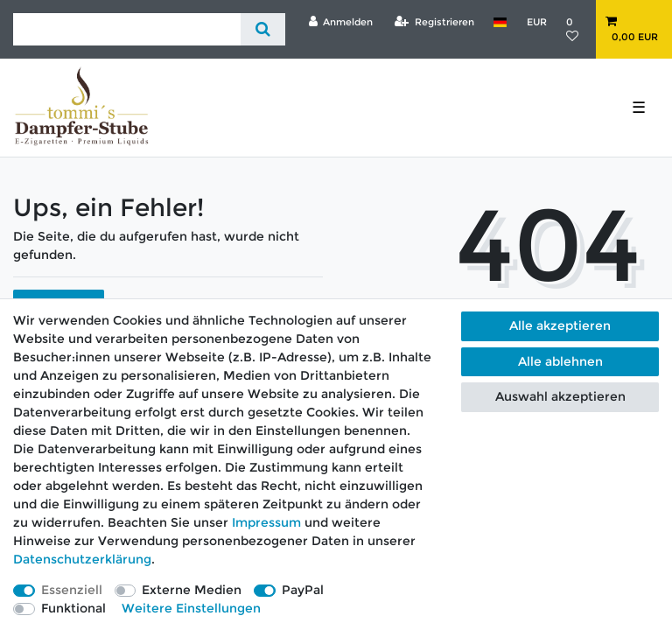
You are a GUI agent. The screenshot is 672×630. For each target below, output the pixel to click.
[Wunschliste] (576, 29)
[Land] (500, 22)
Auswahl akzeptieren (560, 396)
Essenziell (72, 590)
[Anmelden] (340, 22)
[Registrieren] (434, 22)
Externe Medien (192, 590)
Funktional (73, 608)
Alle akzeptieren (560, 325)
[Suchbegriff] (127, 29)
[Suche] (263, 29)
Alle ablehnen (560, 361)
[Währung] (536, 22)
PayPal (303, 590)
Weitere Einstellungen (191, 608)
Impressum (266, 522)
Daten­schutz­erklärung (82, 559)
